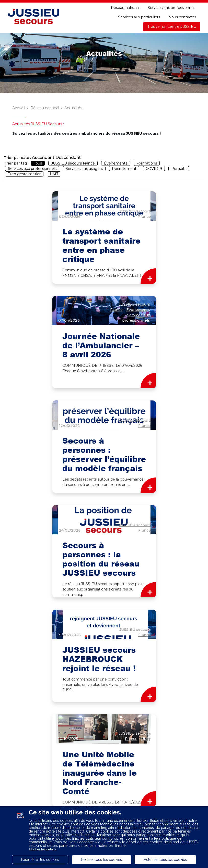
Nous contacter (182, 17)
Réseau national (125, 8)
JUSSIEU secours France (73, 163)
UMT (54, 174)
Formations (147, 163)
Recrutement (124, 169)
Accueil (19, 108)
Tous (38, 163)
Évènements (116, 163)
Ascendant (43, 158)
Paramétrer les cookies (40, 860)
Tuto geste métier (24, 174)
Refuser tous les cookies (102, 860)
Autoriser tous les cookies (165, 860)
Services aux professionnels (172, 8)
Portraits (179, 169)
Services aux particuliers (139, 17)
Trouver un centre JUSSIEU (172, 27)
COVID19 (154, 169)
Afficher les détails (42, 849)
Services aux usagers (84, 169)
